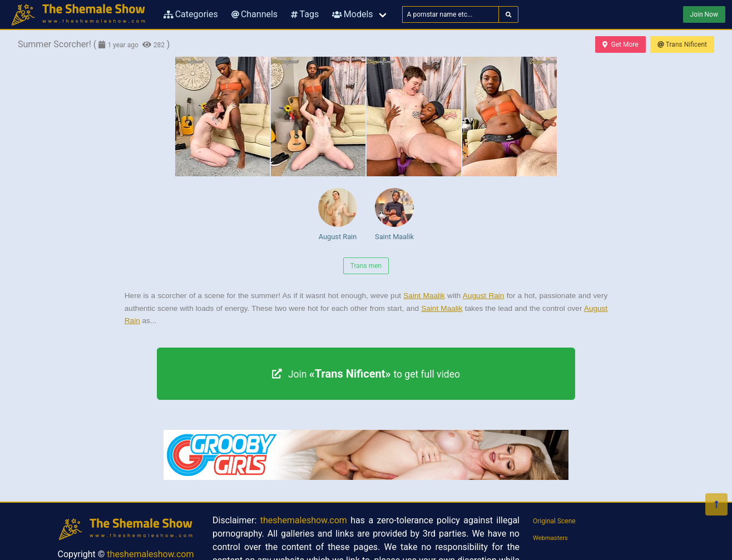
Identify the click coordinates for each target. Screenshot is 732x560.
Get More (620, 44)
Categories (191, 14)
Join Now (704, 14)
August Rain (338, 214)
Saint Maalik (394, 214)
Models (352, 14)
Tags (305, 14)
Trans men (366, 266)
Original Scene (554, 521)
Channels (254, 14)
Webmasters (550, 538)
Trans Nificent (682, 44)
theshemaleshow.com (150, 554)
